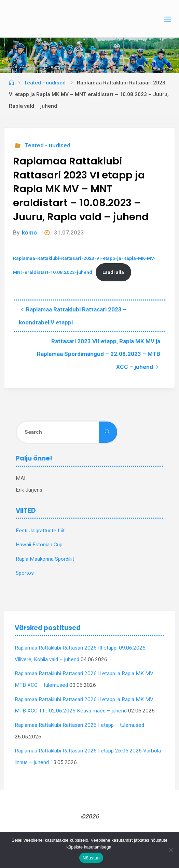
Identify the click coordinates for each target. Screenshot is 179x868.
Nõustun (91, 858)
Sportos (25, 573)
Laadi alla (113, 272)
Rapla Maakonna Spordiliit (45, 559)
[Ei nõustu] (170, 850)
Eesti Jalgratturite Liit (40, 531)
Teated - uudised (45, 83)
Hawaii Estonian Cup (39, 545)
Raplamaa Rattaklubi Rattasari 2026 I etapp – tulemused (79, 725)
